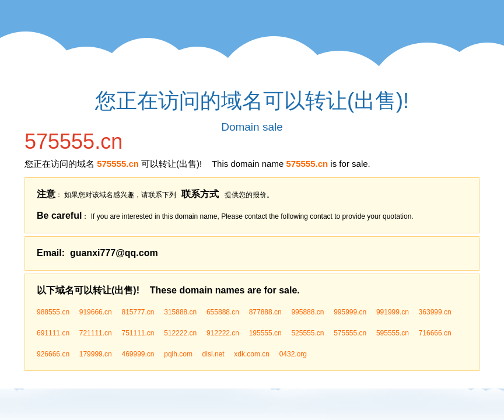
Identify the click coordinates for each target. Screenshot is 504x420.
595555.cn (393, 333)
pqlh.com (178, 354)
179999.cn (96, 354)
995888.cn (307, 312)
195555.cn (265, 333)
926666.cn (53, 354)
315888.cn (180, 312)
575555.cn (350, 333)
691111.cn (53, 333)
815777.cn (138, 312)
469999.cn (138, 354)
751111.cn (138, 333)
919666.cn (96, 312)
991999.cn (393, 312)
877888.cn (265, 312)
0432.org (293, 354)
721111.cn (96, 333)
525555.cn (307, 333)
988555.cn (53, 312)
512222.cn (180, 333)
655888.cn (223, 312)
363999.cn (435, 312)
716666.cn (435, 333)
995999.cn (350, 312)
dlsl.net (213, 354)
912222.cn (223, 333)
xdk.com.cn (252, 354)
